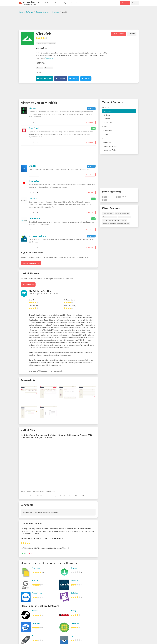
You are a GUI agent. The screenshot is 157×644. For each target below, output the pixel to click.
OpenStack (34, 128)
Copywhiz (36, 568)
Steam (35, 611)
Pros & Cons (108, 123)
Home (40, 3)
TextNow (36, 623)
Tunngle (74, 611)
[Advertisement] (79, 21)
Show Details (90, 122)
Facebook (62, 79)
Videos (106, 134)
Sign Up (125, 3)
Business (56, 12)
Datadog (74, 593)
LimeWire (75, 623)
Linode (32, 108)
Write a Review (119, 34)
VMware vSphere (37, 236)
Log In (135, 3)
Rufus (35, 636)
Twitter (75, 79)
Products (58, 3)
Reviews (107, 115)
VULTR (32, 166)
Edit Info (132, 34)
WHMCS (74, 580)
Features (107, 119)
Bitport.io (75, 568)
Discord (74, 3)
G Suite (35, 580)
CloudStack (34, 218)
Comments (107, 143)
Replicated (34, 181)
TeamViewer (37, 593)
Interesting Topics (110, 150)
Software (49, 3)
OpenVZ (33, 199)
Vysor (73, 636)
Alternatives (108, 111)
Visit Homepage (46, 79)
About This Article (110, 146)
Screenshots (108, 131)
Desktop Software (43, 12)
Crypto (66, 3)
